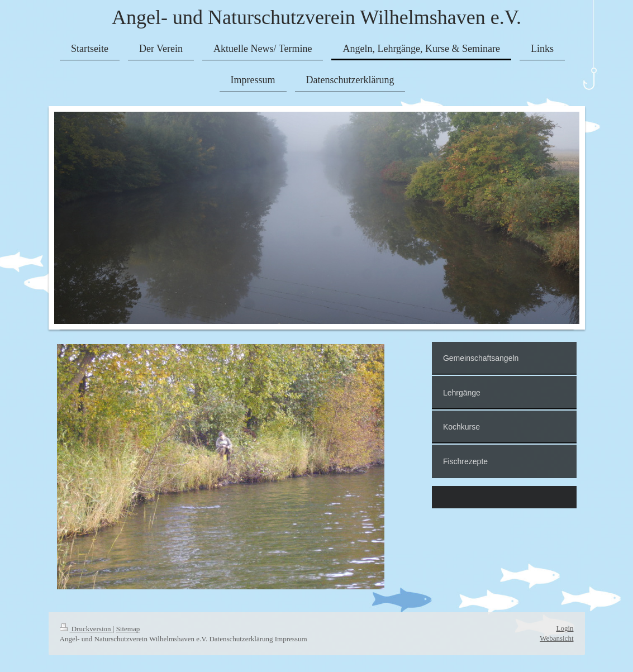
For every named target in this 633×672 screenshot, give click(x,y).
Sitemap (128, 629)
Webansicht (556, 638)
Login (565, 628)
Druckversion (86, 629)
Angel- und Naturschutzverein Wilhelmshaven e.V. (316, 17)
